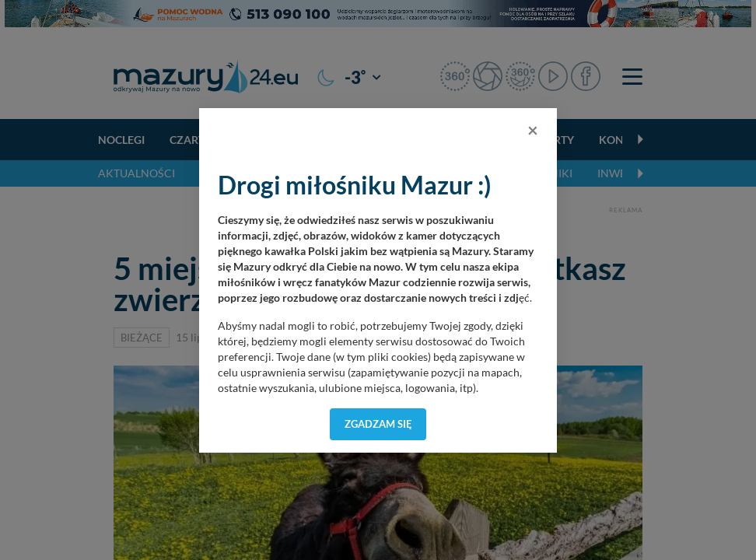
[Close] (533, 130)
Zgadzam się (378, 424)
